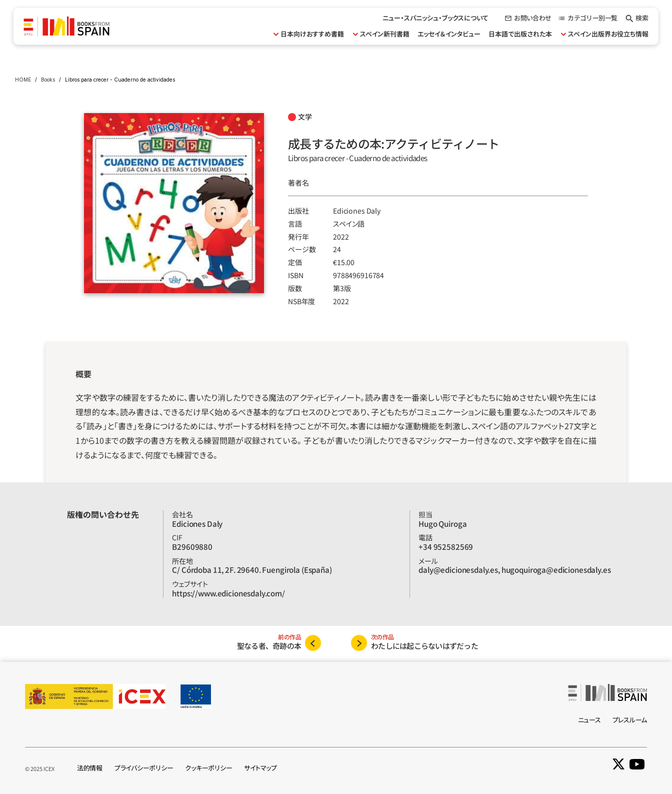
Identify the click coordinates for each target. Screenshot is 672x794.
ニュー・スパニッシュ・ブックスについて (435, 18)
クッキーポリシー (208, 768)
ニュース (589, 720)
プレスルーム (630, 720)
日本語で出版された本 (520, 34)
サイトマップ (260, 768)
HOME (23, 80)
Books (48, 80)
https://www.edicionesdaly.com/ (228, 593)
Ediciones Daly (357, 211)
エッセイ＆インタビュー (449, 34)
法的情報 (90, 768)
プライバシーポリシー (144, 768)
